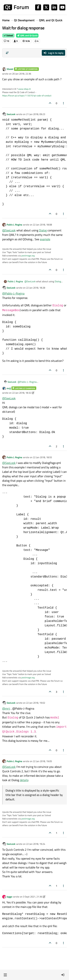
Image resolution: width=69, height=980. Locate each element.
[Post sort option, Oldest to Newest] (7, 53)
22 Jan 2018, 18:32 (22, 393)
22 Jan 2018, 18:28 (36, 288)
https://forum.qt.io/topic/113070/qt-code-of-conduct (27, 96)
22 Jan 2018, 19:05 (42, 761)
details (24, 780)
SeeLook (11, 114)
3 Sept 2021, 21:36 (33, 897)
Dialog (43, 230)
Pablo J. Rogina (14, 225)
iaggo (9, 897)
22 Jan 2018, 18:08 (42, 225)
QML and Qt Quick (27, 35)
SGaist (10, 69)
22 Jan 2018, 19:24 (36, 844)
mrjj (9, 388)
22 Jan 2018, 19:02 (36, 703)
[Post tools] (64, 103)
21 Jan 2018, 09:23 (36, 114)
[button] (5, 975)
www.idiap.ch (24, 89)
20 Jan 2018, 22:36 (22, 74)
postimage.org (28, 256)
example (45, 239)
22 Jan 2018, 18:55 (42, 457)
